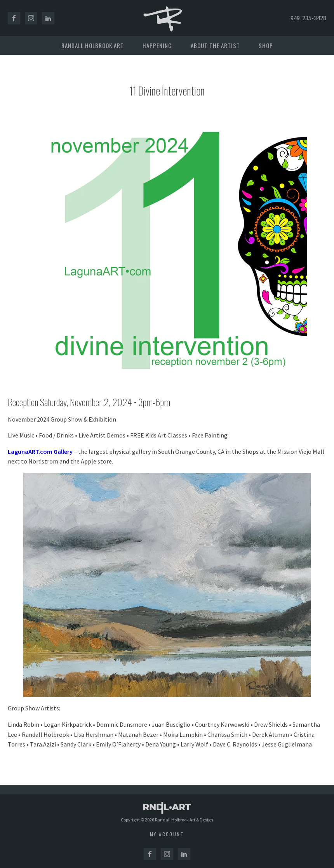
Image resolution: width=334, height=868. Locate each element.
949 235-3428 (308, 18)
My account (167, 834)
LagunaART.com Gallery (40, 451)
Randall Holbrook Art (93, 45)
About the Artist (215, 45)
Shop (266, 45)
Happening (157, 45)
